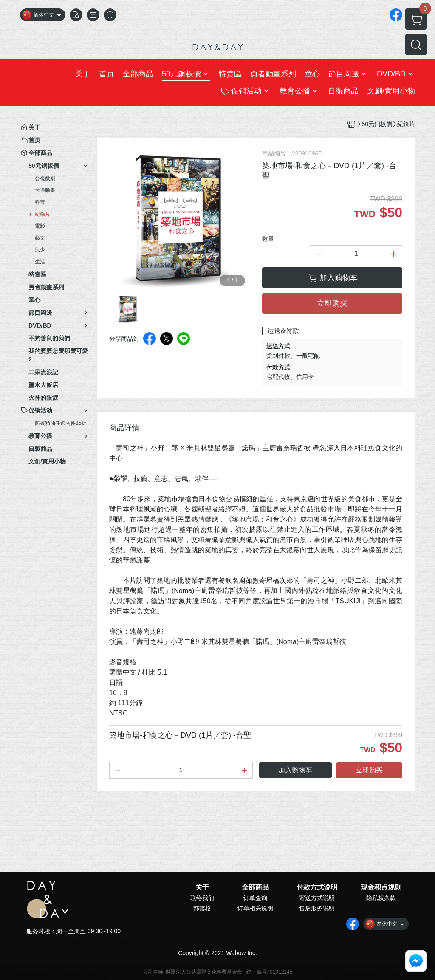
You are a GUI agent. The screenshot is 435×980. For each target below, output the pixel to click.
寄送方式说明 (317, 898)
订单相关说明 (255, 908)
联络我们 (202, 898)
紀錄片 (42, 214)
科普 (40, 202)
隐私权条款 (381, 898)
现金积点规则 (381, 887)
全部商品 (255, 887)
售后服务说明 (317, 908)
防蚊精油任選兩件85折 (61, 423)
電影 (40, 226)
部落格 (202, 908)
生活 (40, 262)
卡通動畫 (45, 190)
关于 (202, 887)
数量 (268, 239)
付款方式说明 (317, 887)
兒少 (40, 250)
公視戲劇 (45, 178)
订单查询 (255, 898)
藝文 (40, 238)
